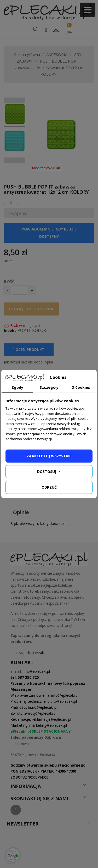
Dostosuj (49, 472)
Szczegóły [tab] (49, 387)
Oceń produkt (29, 350)
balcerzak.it (37, 653)
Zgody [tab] (17, 387)
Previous (15, 100)
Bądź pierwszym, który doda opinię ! (41, 523)
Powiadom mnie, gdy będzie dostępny (49, 233)
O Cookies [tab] (81, 387)
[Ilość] (20, 290)
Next (15, 160)
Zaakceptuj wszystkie (49, 456)
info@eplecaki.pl (36, 671)
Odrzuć (49, 487)
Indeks (10, 331)
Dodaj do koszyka (31, 309)
